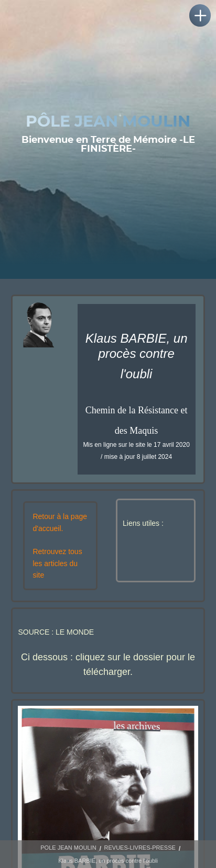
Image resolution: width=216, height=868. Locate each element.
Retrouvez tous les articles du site (57, 563)
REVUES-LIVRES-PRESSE (140, 848)
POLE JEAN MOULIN (68, 848)
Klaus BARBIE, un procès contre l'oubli (108, 861)
